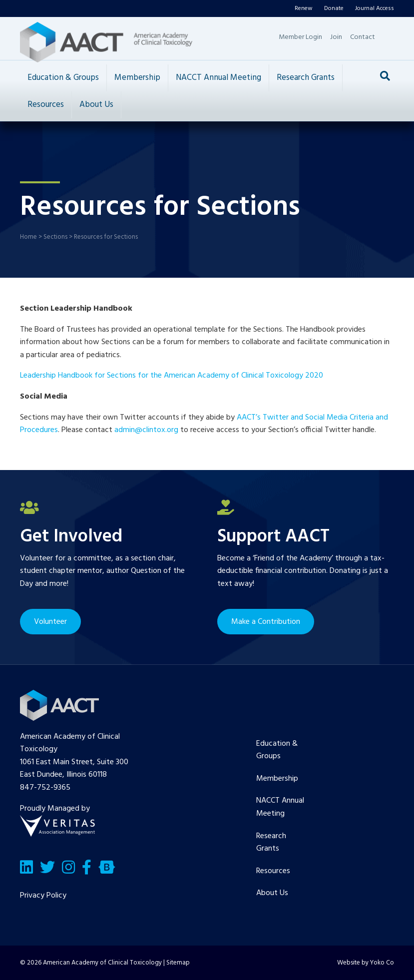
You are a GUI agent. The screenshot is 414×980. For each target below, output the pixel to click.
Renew (304, 8)
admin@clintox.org (146, 430)
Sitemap (178, 963)
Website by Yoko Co (366, 963)
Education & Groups (63, 78)
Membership (137, 78)
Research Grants (306, 78)
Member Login (300, 37)
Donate (334, 8)
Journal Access (375, 8)
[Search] (385, 76)
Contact (363, 37)
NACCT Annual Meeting (218, 78)
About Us (96, 105)
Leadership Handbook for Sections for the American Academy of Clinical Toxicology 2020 (172, 376)
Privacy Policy (43, 896)
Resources (46, 105)
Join (336, 37)
